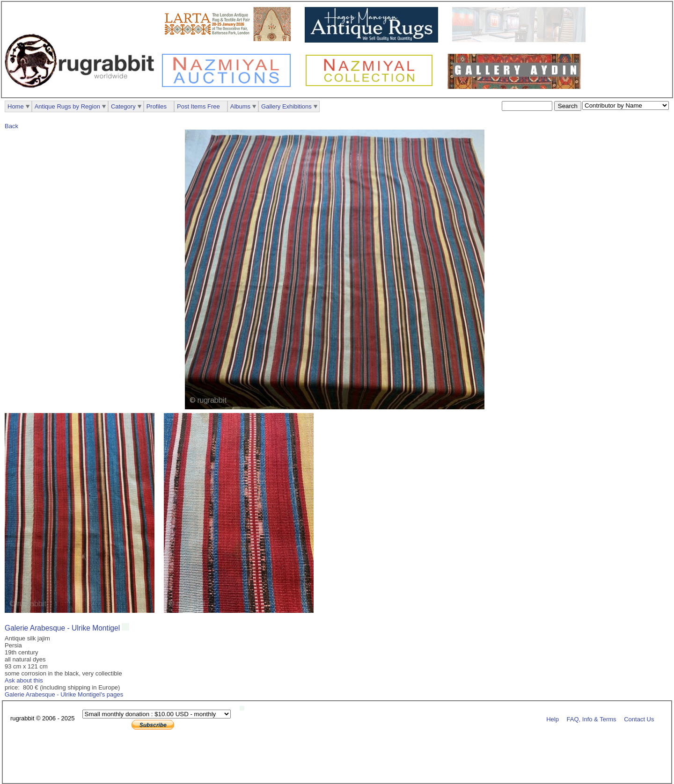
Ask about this (24, 680)
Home (16, 106)
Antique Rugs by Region (67, 106)
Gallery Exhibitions (286, 106)
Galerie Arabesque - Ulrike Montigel (62, 628)
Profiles (157, 106)
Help (553, 719)
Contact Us (639, 719)
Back (11, 126)
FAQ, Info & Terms (592, 719)
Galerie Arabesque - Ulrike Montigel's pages (64, 694)
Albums (240, 106)
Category (123, 106)
